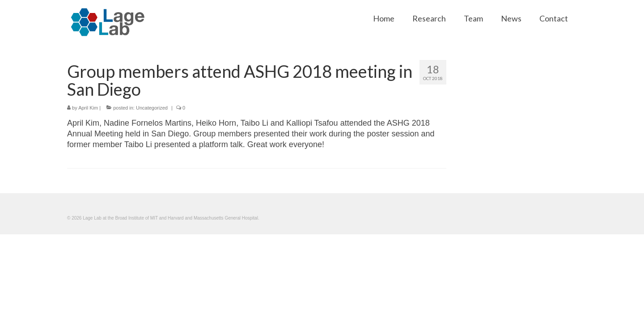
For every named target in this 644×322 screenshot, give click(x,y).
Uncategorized (152, 108)
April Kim (88, 108)
